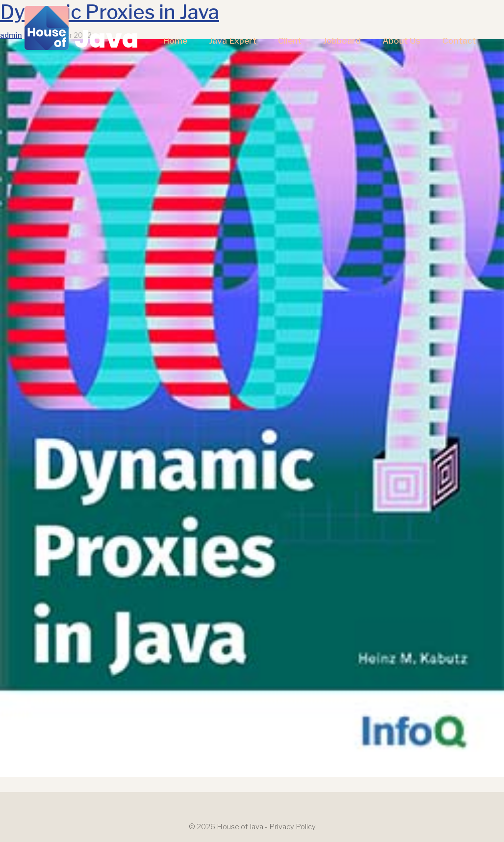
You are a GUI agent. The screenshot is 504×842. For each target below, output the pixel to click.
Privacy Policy (292, 827)
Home (175, 40)
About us (402, 40)
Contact (459, 40)
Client (290, 40)
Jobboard (342, 40)
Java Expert (233, 40)
